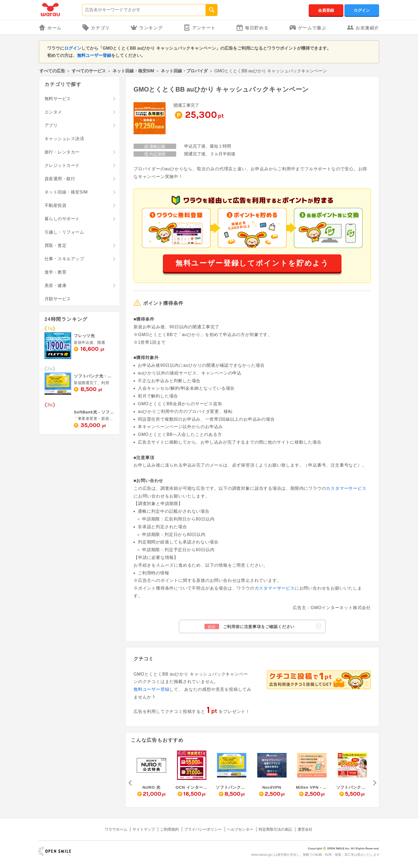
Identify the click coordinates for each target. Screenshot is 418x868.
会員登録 (326, 10)
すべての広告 (52, 71)
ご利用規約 (170, 829)
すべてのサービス (89, 71)
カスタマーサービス (346, 488)
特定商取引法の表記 (275, 829)
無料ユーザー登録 (94, 55)
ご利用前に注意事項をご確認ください (263, 626)
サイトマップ (144, 829)
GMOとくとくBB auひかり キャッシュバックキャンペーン (221, 89)
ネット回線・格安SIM (133, 71)
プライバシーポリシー (203, 829)
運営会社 (305, 829)
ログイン (362, 10)
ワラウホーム (116, 829)
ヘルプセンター (240, 829)
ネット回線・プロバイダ (184, 71)
